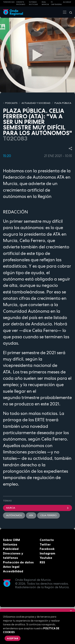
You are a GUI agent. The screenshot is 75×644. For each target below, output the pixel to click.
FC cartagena (56, 3)
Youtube (46, 558)
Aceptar (13, 638)
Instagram (47, 553)
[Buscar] (69, 12)
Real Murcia (45, 3)
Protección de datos (18, 562)
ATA (31, 515)
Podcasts (11, 103)
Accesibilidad (13, 571)
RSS (42, 562)
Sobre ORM (11, 540)
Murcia (37, 508)
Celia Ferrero (48, 515)
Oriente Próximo (21, 3)
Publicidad (11, 549)
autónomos (14, 515)
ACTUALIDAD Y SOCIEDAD (36, 103)
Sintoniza (10, 544)
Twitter (45, 544)
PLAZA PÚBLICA (63, 103)
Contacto (47, 540)
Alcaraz (67, 2)
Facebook (47, 549)
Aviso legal (11, 567)
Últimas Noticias (33, 3)
